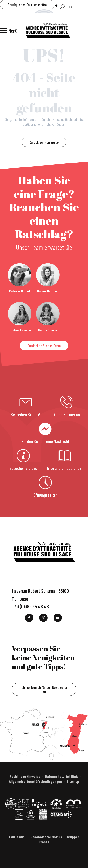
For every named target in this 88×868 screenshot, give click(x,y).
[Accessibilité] (56, 6)
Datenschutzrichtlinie (62, 776)
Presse (44, 842)
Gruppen (73, 837)
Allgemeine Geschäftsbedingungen (35, 781)
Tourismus (17, 837)
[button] (62, 7)
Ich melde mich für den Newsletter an (44, 689)
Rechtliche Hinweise (25, 776)
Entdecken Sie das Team (44, 345)
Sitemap (73, 781)
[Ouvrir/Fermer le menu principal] (9, 31)
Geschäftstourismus (46, 837)
